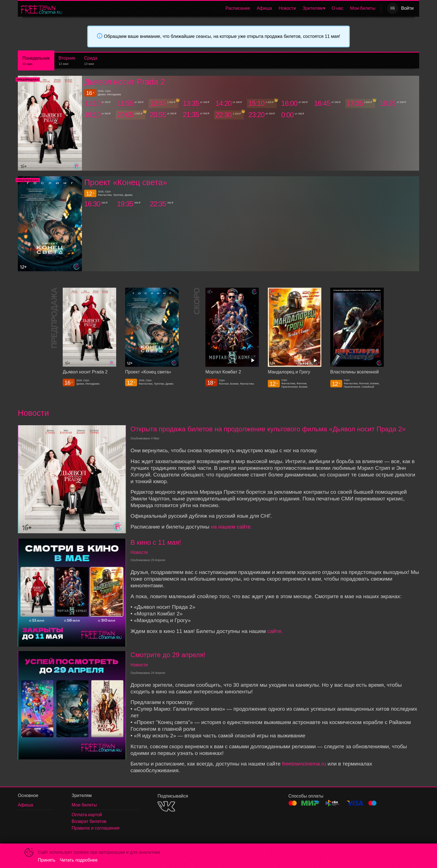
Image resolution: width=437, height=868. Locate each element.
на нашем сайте (231, 527)
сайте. (275, 631)
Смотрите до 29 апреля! (168, 655)
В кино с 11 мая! (156, 542)
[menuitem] (238, 8)
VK (166, 806)
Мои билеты (363, 8)
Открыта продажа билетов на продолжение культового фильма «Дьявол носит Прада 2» (268, 429)
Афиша (264, 8)
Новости (287, 8)
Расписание (238, 8)
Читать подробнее (79, 860)
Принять (47, 860)
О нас (338, 8)
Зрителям (313, 8)
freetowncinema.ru (304, 764)
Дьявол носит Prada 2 (125, 82)
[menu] (223, 8)
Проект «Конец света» (126, 182)
